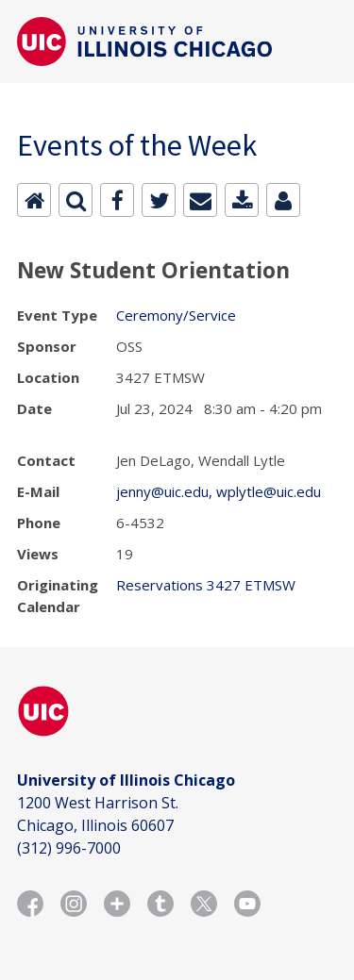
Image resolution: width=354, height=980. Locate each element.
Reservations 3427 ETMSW (206, 585)
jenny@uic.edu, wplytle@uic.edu (219, 491)
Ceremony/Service (176, 315)
